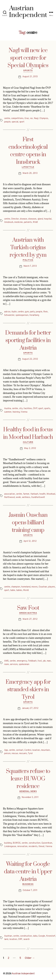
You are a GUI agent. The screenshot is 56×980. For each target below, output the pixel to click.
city (21, 409)
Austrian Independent (23, 974)
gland (40, 219)
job (44, 661)
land (6, 939)
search (27, 939)
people (7, 122)
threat (41, 847)
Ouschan (43, 587)
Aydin (14, 312)
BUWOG (17, 843)
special (15, 122)
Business (28, 884)
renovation (22, 847)
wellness (26, 497)
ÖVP (35, 409)
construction (35, 843)
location (36, 750)
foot (40, 661)
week (18, 497)
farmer (26, 494)
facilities (28, 409)
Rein (45, 312)
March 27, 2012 (30, 619)
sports (47, 409)
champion (16, 587)
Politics (28, 260)
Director (15, 219)
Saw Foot (28, 608)
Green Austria (28, 613)
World (26, 590)
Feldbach (32, 661)
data (35, 936)
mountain (45, 750)
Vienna (24, 412)
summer (8, 412)
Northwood (9, 497)
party (32, 312)
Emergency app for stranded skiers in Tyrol (28, 690)
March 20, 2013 (30, 173)
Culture (28, 442)
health (42, 494)
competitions (17, 118)
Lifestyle (28, 167)
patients (28, 222)
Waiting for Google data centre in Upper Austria (28, 872)
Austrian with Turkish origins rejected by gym (28, 248)
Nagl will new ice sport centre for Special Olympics (28, 58)
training (16, 412)
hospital (48, 219)
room (6, 664)
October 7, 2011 (30, 890)
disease (23, 219)
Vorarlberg (34, 315)
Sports (28, 71)
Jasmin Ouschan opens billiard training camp (28, 523)
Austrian (8, 936)
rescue (15, 754)
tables (19, 590)
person (7, 754)
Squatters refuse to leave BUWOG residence (28, 779)
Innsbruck (9, 222)
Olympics (44, 118)
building (8, 843)
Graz (27, 118)
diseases (32, 219)
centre (7, 118)
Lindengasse (10, 847)
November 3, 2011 (30, 797)
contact (20, 750)
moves (35, 587)
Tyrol (30, 754)
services (14, 664)
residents (33, 847)
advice (7, 312)
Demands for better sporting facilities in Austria (28, 340)
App (6, 750)
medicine (19, 222)
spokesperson (22, 315)
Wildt (35, 222)
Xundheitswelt (38, 497)
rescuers (23, 754)
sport (22, 122)
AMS (6, 661)
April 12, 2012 (30, 541)
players (52, 587)
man (49, 661)
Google (42, 936)
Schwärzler (9, 315)
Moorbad (51, 494)
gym (27, 312)
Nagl (36, 118)
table (13, 590)
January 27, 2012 (30, 708)
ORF (20, 939)
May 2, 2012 (30, 448)
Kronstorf (51, 936)
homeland (26, 587)
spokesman (24, 664)
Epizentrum (47, 843)
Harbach (34, 494)
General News (28, 791)
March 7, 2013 (30, 266)
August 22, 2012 (30, 359)
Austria (8, 409)
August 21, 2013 (30, 77)
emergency (22, 661)
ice (31, 118)
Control (28, 750)
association (10, 494)
